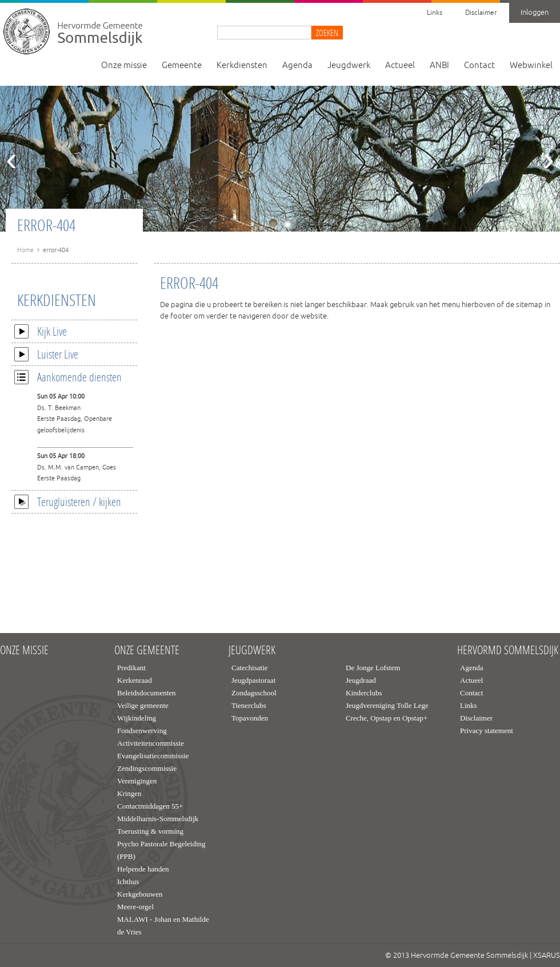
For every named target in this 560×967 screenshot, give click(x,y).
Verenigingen (137, 781)
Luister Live (46, 354)
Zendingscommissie (147, 768)
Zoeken (327, 33)
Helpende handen (143, 869)
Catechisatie (250, 668)
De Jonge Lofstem (373, 668)
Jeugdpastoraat (253, 680)
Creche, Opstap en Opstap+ (387, 718)
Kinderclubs (364, 693)
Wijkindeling (137, 718)
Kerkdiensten (242, 65)
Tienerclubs (249, 705)
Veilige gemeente (143, 705)
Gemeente (182, 65)
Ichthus (128, 882)
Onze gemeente (147, 650)
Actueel (400, 65)
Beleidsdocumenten (147, 693)
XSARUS (547, 956)
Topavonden (250, 718)
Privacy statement (487, 731)
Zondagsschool (254, 693)
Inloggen (535, 13)
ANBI (439, 65)
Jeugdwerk (349, 65)
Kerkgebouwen (140, 894)
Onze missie (124, 65)
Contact (479, 65)
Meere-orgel (135, 907)
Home (25, 250)
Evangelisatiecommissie (153, 756)
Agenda (297, 65)
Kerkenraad (135, 680)
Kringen (129, 793)
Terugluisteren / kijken (68, 502)
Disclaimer (481, 13)
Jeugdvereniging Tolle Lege (387, 705)
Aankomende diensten (68, 377)
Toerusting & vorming (150, 831)
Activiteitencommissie (151, 743)
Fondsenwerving (142, 731)
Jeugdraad (361, 680)
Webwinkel (531, 65)
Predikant (131, 668)
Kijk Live (41, 331)
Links (435, 13)
